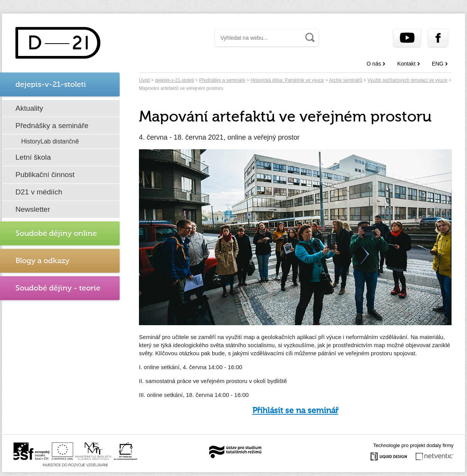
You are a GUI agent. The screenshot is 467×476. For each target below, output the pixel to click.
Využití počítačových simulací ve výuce (407, 80)
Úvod (144, 80)
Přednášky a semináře (52, 126)
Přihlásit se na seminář (295, 411)
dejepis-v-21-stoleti (175, 80)
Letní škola (33, 157)
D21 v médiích (39, 192)
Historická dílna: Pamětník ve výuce (287, 80)
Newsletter (33, 209)
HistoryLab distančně (50, 141)
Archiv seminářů (345, 80)
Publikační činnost (45, 175)
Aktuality (29, 108)
